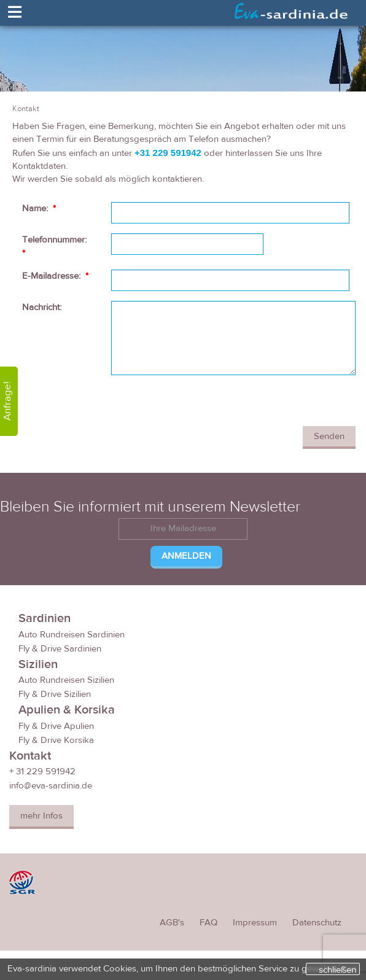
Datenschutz (317, 923)
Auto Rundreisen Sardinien (72, 635)
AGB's (172, 923)
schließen (337, 970)
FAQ (208, 923)
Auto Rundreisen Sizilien (66, 680)
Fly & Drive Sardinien (60, 649)
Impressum (255, 923)
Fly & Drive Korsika (56, 740)
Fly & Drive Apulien (56, 726)
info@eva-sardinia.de (51, 786)
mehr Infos (41, 816)
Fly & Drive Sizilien (55, 694)
